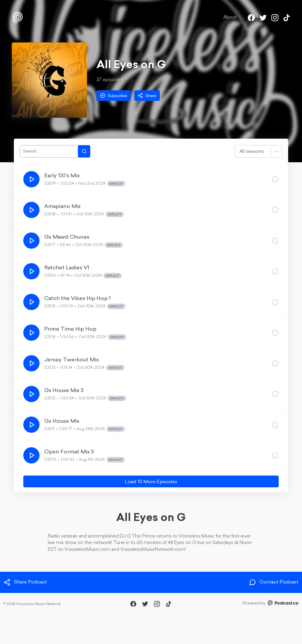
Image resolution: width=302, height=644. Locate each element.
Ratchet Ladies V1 (67, 268)
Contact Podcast (274, 582)
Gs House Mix (62, 421)
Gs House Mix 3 (64, 391)
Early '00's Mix (62, 176)
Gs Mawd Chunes (67, 237)
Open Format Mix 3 (69, 452)
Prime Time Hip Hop (70, 329)
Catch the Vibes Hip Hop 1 (77, 299)
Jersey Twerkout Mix (72, 360)
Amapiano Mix (62, 207)
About (230, 17)
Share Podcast (25, 582)
